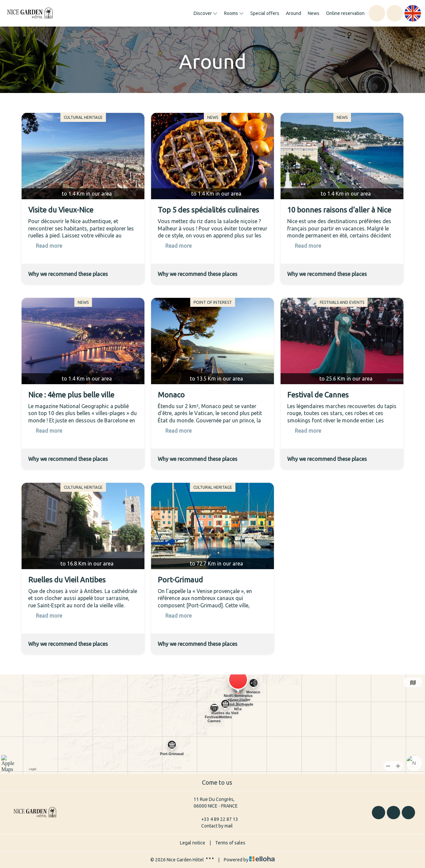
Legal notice (193, 843)
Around (294, 13)
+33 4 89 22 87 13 (216, 819)
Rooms (234, 13)
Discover (206, 13)
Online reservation (345, 13)
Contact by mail (213, 826)
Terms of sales (230, 843)
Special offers (265, 13)
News (314, 13)
